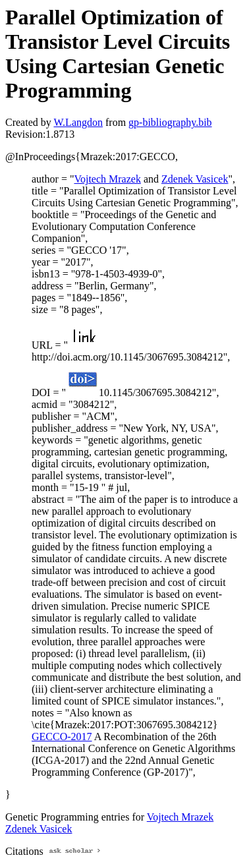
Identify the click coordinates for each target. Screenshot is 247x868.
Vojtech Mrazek (107, 179)
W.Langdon (78, 122)
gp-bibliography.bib (170, 122)
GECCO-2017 (62, 737)
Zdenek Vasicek (195, 179)
